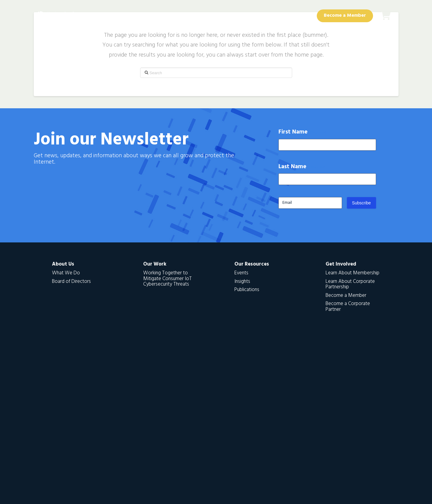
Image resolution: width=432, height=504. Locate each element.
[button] (386, 16)
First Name (302, 132)
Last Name (302, 167)
